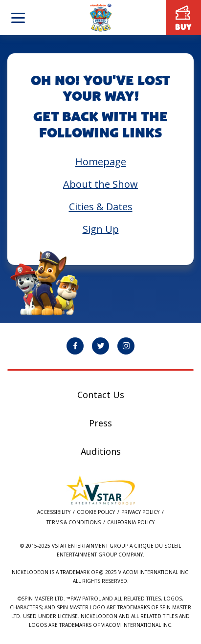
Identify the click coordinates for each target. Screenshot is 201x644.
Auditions (101, 451)
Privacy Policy (140, 512)
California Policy (131, 522)
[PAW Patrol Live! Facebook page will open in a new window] (75, 346)
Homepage (101, 162)
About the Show (100, 184)
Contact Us (101, 395)
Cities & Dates (101, 207)
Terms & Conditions (74, 522)
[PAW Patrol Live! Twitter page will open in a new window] (100, 346)
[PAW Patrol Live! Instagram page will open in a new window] (126, 346)
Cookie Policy (96, 512)
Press (100, 423)
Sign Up (101, 229)
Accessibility (54, 512)
